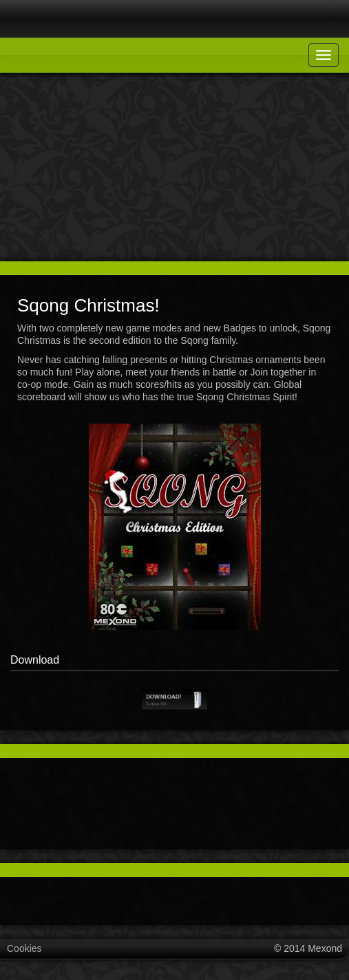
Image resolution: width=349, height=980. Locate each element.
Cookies (24, 948)
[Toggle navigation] (324, 55)
